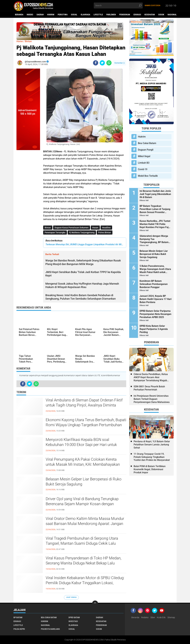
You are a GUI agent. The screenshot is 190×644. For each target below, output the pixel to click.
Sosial (74, 15)
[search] (118, 5)
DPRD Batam (74, 617)
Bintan (48, 228)
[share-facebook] (96, 63)
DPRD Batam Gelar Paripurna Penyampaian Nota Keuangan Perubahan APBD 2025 (155, 314)
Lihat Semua (71, 597)
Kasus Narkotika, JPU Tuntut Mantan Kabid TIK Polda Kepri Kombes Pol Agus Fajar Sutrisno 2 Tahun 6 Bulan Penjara (155, 224)
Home (20, 41)
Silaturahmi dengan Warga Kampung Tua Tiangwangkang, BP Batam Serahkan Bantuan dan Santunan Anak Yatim (154, 239)
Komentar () (120, 63)
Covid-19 (143, 169)
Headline (106, 228)
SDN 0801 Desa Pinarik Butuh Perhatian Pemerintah (149, 388)
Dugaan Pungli (146, 150)
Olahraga (85, 15)
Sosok (161, 15)
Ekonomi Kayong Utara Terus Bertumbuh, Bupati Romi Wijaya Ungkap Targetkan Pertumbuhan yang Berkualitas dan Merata (86, 425)
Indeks (30, 15)
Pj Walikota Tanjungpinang (82, 232)
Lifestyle (98, 15)
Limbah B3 (144, 163)
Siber (153, 617)
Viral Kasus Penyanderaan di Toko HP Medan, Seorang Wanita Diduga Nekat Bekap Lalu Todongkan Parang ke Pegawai (84, 563)
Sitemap (171, 617)
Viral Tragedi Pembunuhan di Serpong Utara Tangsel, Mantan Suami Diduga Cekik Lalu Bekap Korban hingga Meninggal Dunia (82, 543)
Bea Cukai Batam (147, 143)
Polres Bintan (105, 232)
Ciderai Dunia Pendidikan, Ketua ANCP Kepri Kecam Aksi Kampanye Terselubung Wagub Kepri (151, 377)
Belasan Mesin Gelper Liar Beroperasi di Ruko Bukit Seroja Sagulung (84, 482)
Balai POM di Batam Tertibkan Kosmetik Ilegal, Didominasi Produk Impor (150, 469)
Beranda (19, 15)
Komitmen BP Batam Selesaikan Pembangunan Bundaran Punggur (154, 284)
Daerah (40, 15)
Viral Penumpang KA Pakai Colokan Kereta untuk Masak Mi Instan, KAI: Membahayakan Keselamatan (83, 464)
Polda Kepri (19, 629)
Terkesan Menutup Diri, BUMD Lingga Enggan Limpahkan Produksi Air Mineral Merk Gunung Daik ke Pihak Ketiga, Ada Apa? (85, 244)
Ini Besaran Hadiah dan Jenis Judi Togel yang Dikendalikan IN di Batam (155, 194)
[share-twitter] (102, 63)
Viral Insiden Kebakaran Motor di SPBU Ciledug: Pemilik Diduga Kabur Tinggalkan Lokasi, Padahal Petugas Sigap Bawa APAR (85, 583)
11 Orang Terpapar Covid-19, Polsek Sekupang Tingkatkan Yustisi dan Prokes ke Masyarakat (152, 457)
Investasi (73, 621)
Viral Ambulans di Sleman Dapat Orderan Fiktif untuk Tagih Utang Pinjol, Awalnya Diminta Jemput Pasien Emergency (84, 405)
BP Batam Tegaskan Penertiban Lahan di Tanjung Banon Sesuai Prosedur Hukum (155, 209)
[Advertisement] (28, 195)
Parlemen (111, 15)
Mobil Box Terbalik (148, 176)
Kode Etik (161, 617)
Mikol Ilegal (144, 156)
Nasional (172, 15)
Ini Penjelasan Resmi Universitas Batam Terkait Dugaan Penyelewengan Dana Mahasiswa (152, 399)
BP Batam (18, 617)
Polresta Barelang (50, 629)
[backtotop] (95, 603)
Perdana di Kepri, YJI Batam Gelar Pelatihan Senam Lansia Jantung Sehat (152, 445)
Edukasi (137, 15)
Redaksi (145, 617)
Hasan (95, 228)
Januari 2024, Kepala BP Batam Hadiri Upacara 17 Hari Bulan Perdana (156, 299)
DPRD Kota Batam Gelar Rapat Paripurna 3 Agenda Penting (154, 329)
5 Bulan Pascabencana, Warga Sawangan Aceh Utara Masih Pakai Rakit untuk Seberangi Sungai (155, 269)
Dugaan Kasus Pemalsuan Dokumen (72, 228)
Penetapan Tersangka (55, 232)
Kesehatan (150, 15)
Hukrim (51, 15)
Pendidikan (125, 15)
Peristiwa (63, 15)
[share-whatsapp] (109, 63)
